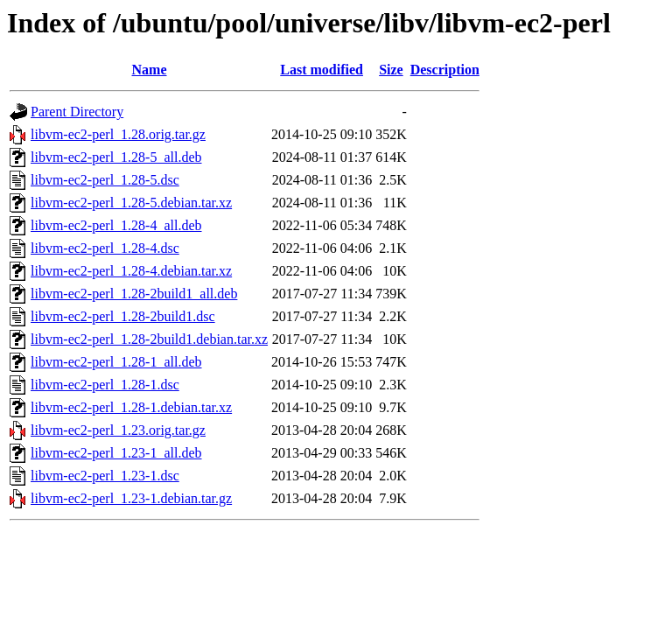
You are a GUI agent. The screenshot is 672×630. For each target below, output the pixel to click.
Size (391, 70)
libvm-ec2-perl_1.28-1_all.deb (116, 362)
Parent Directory (77, 112)
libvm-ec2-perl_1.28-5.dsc (105, 180)
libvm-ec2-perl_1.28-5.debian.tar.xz (131, 203)
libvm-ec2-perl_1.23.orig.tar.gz (118, 430)
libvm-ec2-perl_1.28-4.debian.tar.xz (131, 271)
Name (150, 70)
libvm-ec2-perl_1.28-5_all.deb (116, 157)
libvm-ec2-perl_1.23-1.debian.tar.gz (131, 498)
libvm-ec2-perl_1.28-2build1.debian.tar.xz (149, 339)
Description (445, 70)
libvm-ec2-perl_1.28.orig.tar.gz (118, 134)
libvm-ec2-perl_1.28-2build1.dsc (123, 316)
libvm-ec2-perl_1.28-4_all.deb (116, 225)
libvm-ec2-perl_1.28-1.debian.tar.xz (131, 407)
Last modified (322, 70)
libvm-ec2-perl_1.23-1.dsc (105, 476)
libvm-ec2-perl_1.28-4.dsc (105, 248)
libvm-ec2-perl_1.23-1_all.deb (116, 453)
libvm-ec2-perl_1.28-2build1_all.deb (134, 294)
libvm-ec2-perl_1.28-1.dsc (105, 385)
